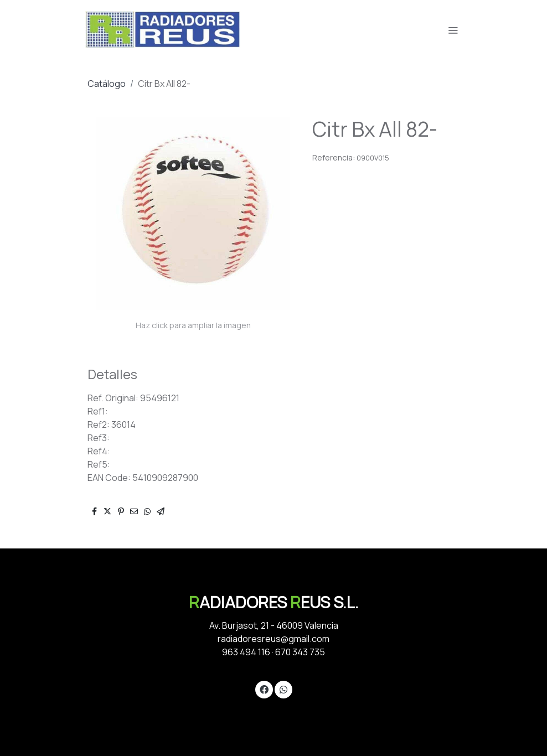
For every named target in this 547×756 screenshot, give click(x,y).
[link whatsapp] (283, 689)
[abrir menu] (453, 30)
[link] (163, 30)
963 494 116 (246, 652)
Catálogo (107, 84)
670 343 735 (300, 652)
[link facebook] (264, 689)
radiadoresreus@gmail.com (273, 639)
